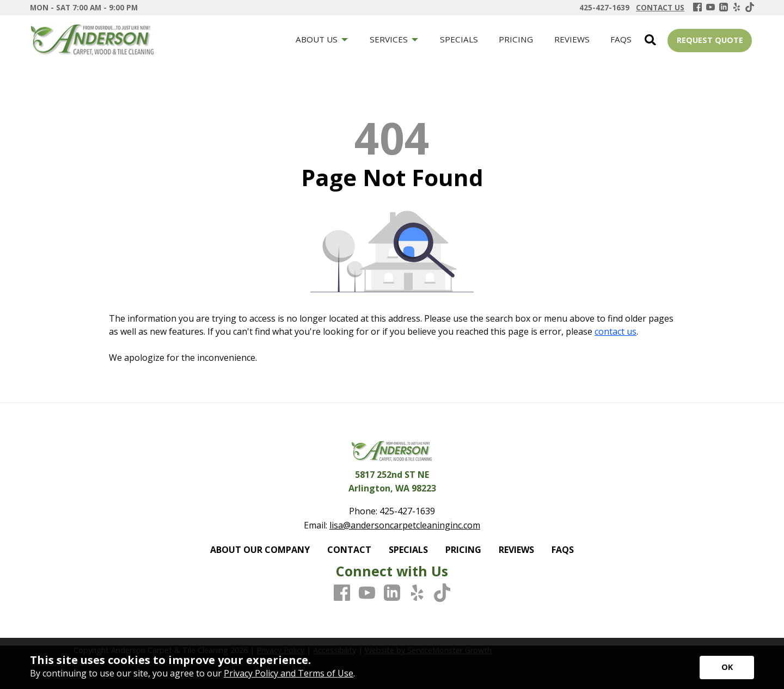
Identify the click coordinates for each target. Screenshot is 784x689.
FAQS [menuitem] (621, 39)
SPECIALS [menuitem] (459, 39)
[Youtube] (710, 8)
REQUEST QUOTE (710, 40)
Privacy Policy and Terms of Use (289, 673)
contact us (615, 331)
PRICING (463, 550)
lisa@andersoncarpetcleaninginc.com (405, 525)
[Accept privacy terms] (727, 668)
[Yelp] (737, 8)
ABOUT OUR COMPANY (260, 550)
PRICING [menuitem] (516, 39)
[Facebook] (697, 8)
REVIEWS (516, 550)
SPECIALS (408, 550)
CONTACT (349, 550)
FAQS (563, 550)
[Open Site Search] (650, 41)
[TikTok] (750, 8)
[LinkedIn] (724, 8)
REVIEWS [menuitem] (572, 39)
